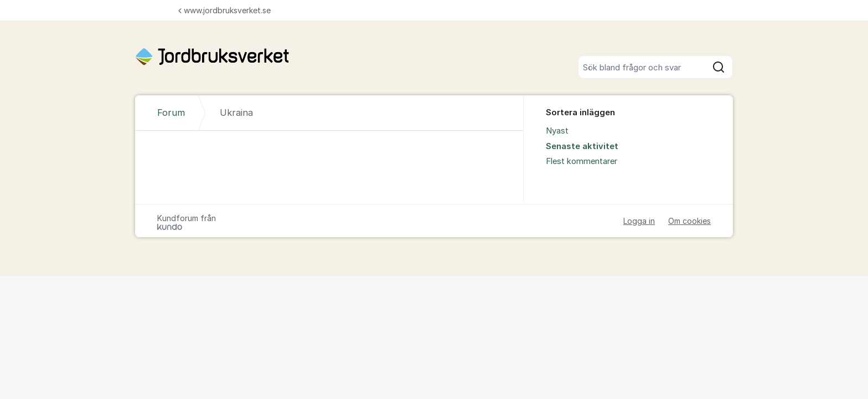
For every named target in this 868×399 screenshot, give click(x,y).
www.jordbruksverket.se (224, 10)
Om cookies (689, 221)
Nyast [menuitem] (557, 131)
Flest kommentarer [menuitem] (582, 161)
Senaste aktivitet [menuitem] (582, 146)
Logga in (639, 221)
